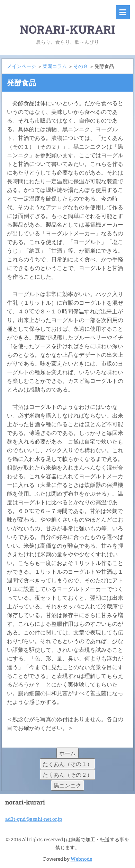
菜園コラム (55, 66)
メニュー (123, 12)
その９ (81, 66)
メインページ (21, 66)
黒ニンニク (67, 785)
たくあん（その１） (67, 764)
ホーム (67, 753)
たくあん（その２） (67, 774)
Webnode (81, 859)
